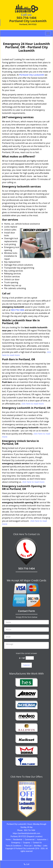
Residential (18, 840)
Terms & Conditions (14, 846)
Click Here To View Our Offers (26, 777)
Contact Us (37, 843)
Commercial (30, 840)
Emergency (16, 843)
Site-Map (37, 846)
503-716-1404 (27, 18)
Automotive (42, 840)
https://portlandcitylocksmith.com (26, 833)
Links (45, 846)
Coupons (26, 843)
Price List (28, 846)
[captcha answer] (30, 658)
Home (8, 840)
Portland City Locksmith (32, 75)
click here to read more (33, 404)
